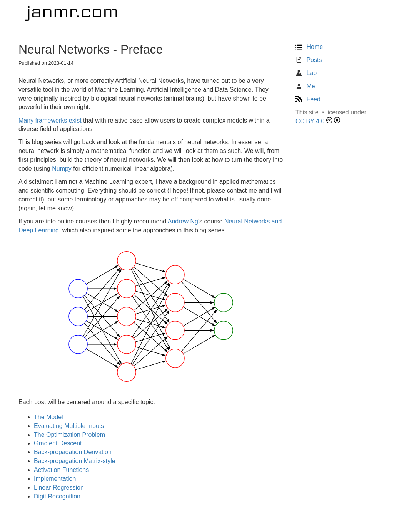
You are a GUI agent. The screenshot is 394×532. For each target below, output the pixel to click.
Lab (306, 73)
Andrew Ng (183, 221)
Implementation (55, 479)
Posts (309, 60)
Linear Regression (59, 488)
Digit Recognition (57, 496)
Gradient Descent (58, 443)
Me (305, 86)
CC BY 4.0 (310, 121)
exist (75, 120)
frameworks (51, 120)
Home (309, 47)
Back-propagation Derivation (73, 452)
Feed (308, 99)
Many (26, 120)
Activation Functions (61, 470)
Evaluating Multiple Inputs (69, 426)
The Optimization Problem (69, 435)
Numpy (62, 169)
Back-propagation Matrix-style (75, 461)
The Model (48, 417)
